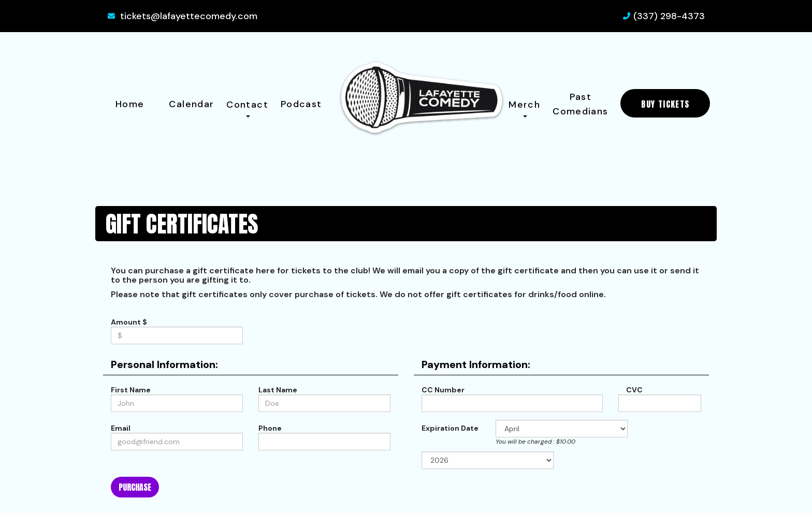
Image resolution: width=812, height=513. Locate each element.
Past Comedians (580, 104)
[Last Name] (324, 403)
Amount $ (129, 322)
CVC (633, 390)
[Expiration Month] (562, 429)
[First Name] (177, 403)
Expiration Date (450, 428)
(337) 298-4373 (669, 16)
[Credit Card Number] (512, 403)
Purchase (135, 487)
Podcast (301, 104)
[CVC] (660, 403)
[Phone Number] (324, 442)
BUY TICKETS (665, 104)
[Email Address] (177, 442)
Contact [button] (247, 108)
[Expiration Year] (488, 460)
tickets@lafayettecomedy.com (189, 16)
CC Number (443, 390)
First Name (131, 390)
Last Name (278, 390)
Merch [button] (524, 108)
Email (121, 428)
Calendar (191, 104)
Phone (270, 428)
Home (130, 104)
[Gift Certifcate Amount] (177, 335)
